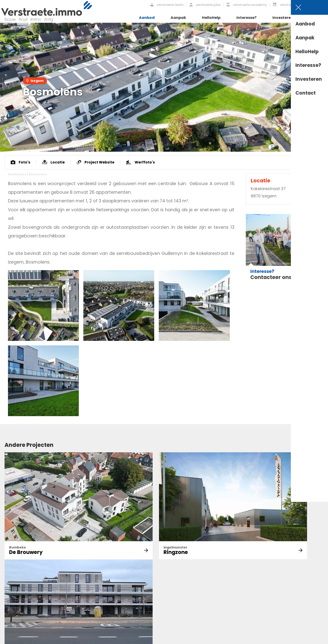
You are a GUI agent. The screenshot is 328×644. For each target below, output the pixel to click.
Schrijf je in (96, 599)
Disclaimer (91, 640)
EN (323, 5)
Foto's (21, 162)
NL (316, 5)
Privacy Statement (57, 640)
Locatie (54, 162)
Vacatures (310, 584)
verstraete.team (167, 5)
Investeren (283, 18)
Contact (317, 18)
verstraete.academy (247, 5)
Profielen (308, 592)
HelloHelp (211, 18)
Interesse (266, 600)
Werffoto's (143, 162)
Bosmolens (38, 175)
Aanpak (178, 18)
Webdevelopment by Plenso (302, 640)
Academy (222, 592)
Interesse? (246, 18)
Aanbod (147, 18)
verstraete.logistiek (292, 5)
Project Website (97, 162)
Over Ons (176, 584)
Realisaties (17, 175)
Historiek (175, 600)
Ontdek (220, 584)
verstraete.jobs (205, 5)
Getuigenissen (313, 600)
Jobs (218, 600)
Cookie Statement (124, 640)
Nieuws (174, 592)
